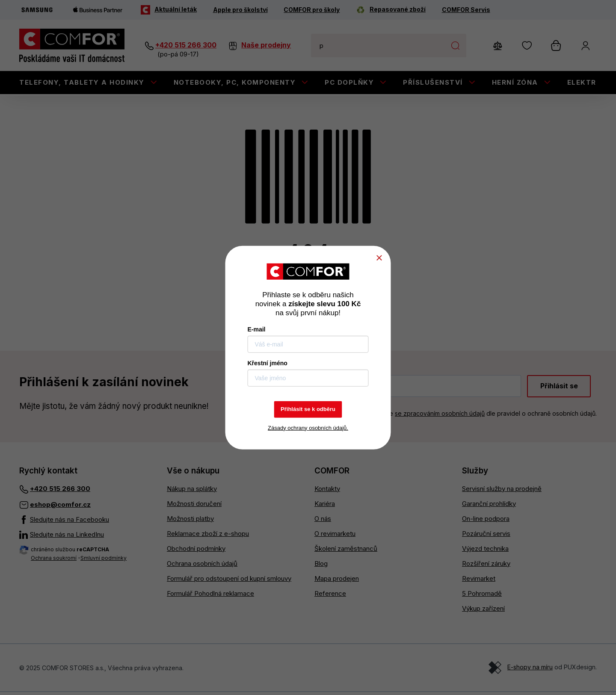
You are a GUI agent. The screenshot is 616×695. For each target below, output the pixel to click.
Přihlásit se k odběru (308, 409)
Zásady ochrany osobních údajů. (308, 427)
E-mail (257, 329)
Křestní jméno (268, 363)
